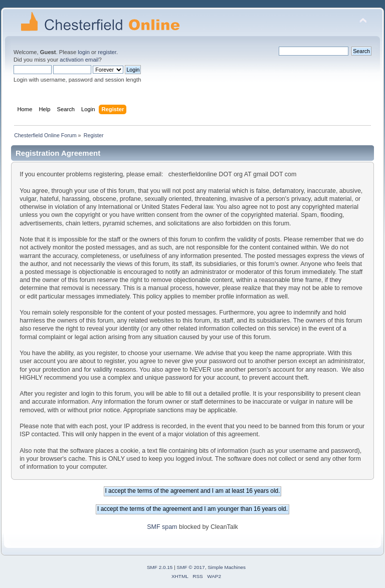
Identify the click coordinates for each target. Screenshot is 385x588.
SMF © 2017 (191, 567)
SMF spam (162, 527)
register (107, 52)
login (84, 52)
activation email (79, 60)
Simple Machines (227, 567)
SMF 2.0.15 (160, 567)
